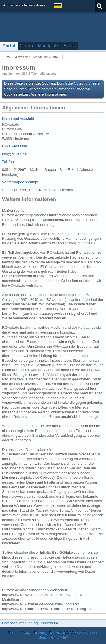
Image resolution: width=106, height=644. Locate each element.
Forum (26, 46)
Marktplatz (48, 46)
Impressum (49, 623)
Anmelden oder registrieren (25, 5)
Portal (9, 46)
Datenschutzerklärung (20, 623)
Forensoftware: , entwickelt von (53, 635)
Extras (70, 46)
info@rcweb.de (14, 154)
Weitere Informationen (49, 94)
